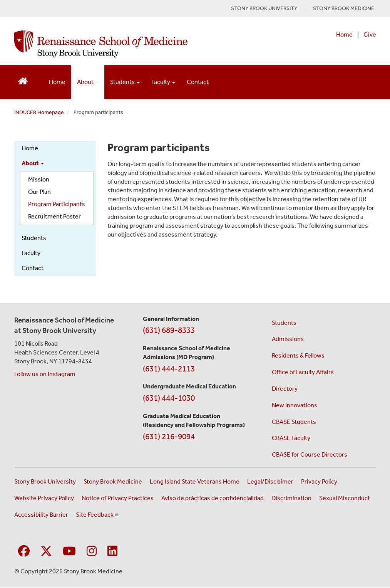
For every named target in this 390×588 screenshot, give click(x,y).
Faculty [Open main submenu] (163, 82)
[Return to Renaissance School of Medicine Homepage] (23, 80)
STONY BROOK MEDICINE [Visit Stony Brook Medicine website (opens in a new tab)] (344, 8)
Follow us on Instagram (45, 374)
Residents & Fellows (298, 355)
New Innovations (295, 405)
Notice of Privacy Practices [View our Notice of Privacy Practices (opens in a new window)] (118, 498)
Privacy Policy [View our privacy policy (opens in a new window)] (319, 481)
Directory (285, 389)
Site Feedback (97, 515)
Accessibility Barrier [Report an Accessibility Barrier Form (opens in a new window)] (41, 515)
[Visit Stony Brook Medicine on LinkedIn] (112, 552)
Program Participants (57, 204)
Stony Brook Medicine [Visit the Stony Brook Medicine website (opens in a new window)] (113, 481)
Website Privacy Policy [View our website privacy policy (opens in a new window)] (44, 498)
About (33, 163)
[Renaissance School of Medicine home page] (129, 44)
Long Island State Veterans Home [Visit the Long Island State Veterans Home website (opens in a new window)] (195, 481)
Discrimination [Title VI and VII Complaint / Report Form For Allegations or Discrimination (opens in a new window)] (291, 498)
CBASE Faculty (291, 438)
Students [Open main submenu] (125, 82)
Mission (39, 179)
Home (344, 34)
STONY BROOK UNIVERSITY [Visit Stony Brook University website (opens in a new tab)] (264, 8)
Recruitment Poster (54, 216)
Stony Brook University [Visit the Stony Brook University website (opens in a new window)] (45, 481)
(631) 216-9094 (169, 437)
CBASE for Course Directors (310, 454)
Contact (198, 82)
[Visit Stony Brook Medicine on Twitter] (46, 552)
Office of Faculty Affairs (303, 372)
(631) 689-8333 (169, 330)
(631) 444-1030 (169, 398)
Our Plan (39, 192)
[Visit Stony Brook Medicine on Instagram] (92, 552)
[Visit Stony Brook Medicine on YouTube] (69, 552)
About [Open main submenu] (88, 82)
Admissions (288, 339)
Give (370, 34)
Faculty (31, 253)
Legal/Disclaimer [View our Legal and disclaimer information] (270, 481)
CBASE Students (294, 422)
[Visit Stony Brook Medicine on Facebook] (24, 552)
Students (34, 238)
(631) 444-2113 (169, 369)
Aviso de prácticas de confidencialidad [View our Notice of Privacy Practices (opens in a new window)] (213, 498)
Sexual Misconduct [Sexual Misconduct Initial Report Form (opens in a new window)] (345, 498)
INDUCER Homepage (39, 112)
